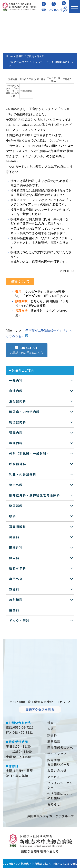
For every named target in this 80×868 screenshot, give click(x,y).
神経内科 (16, 443)
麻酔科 (14, 610)
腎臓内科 (16, 433)
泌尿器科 (16, 506)
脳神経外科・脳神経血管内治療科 (35, 495)
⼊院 (51, 729)
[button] (27, 350)
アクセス (54, 777)
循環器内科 (18, 422)
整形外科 (16, 485)
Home (10, 56)
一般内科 (16, 380)
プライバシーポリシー (60, 785)
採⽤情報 (54, 760)
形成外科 (16, 547)
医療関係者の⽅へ (60, 748)
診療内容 (13, 79)
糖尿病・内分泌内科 (24, 412)
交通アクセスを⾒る (40, 709)
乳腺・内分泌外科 (23, 474)
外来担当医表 (26, 79)
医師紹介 (67, 79)
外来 (51, 723)
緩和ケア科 (18, 568)
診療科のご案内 (25, 56)
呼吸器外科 (18, 464)
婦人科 (41, 56)
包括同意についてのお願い (60, 796)
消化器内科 (18, 401)
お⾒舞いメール (59, 764)
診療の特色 (40, 79)
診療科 (52, 735)
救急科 (14, 589)
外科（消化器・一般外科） (29, 453)
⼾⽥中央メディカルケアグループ (51, 816)
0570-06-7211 (23, 727)
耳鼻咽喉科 (18, 527)
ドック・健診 (19, 620)
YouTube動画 (26, 91)
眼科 (13, 516)
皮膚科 (14, 537)
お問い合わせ (57, 771)
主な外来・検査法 (54, 79)
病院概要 (54, 741)
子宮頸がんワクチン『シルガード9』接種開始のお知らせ (13, 91)
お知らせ (54, 804)
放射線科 (16, 600)
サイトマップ (57, 754)
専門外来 (16, 579)
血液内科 (16, 391)
